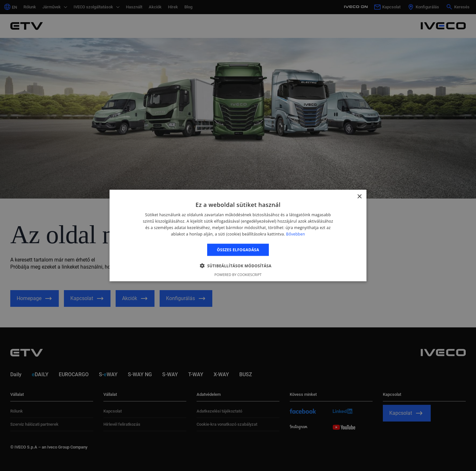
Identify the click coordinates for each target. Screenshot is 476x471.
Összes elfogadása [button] (238, 249)
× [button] (359, 197)
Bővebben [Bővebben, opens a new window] (296, 234)
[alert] (238, 235)
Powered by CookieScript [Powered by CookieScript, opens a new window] (238, 274)
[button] (238, 265)
